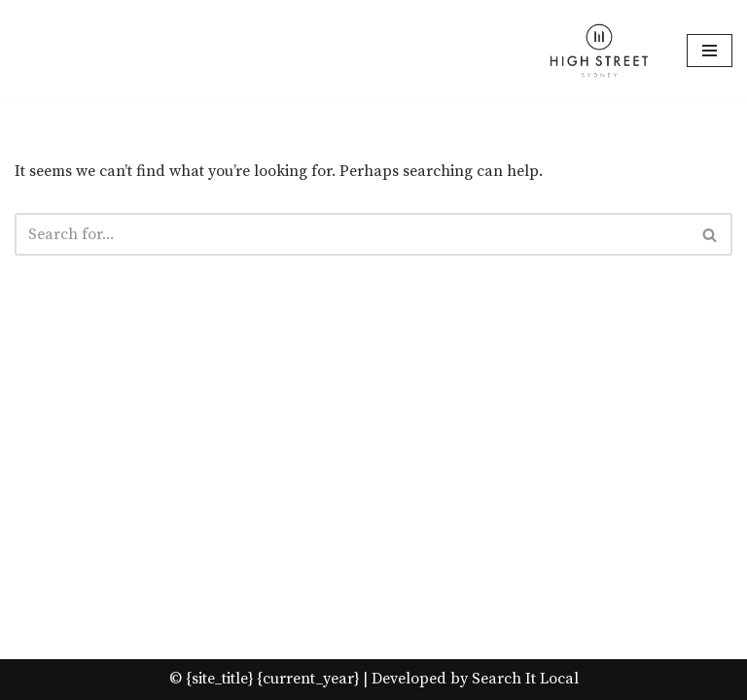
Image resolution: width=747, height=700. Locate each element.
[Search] (352, 234)
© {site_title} (211, 679)
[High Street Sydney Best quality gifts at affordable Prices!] (599, 51)
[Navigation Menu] (710, 51)
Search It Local (525, 679)
